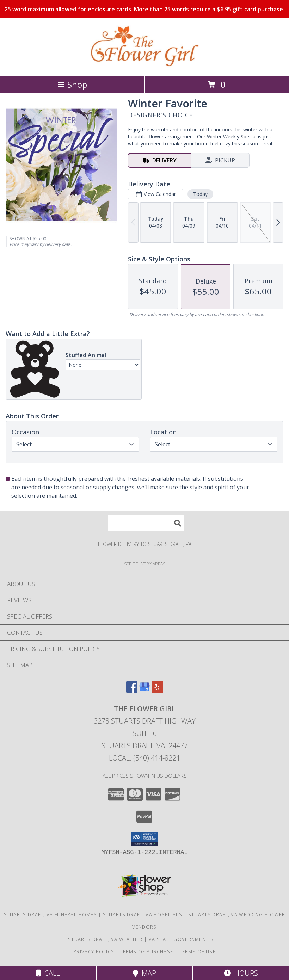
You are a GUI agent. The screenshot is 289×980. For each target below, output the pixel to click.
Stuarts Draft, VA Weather (105, 939)
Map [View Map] (144, 973)
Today (200, 194)
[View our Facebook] (132, 690)
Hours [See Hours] (241, 973)
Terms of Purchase (146, 951)
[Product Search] (146, 523)
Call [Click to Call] (48, 973)
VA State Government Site (185, 939)
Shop (72, 84)
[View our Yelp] (157, 690)
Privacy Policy (94, 951)
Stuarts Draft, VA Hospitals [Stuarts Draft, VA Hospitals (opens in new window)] (143, 914)
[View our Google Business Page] (144, 690)
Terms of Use (197, 951)
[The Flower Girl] (144, 66)
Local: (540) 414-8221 (144, 758)
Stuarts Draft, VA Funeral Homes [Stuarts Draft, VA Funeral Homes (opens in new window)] (50, 914)
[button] (145, 839)
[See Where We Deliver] (144, 563)
